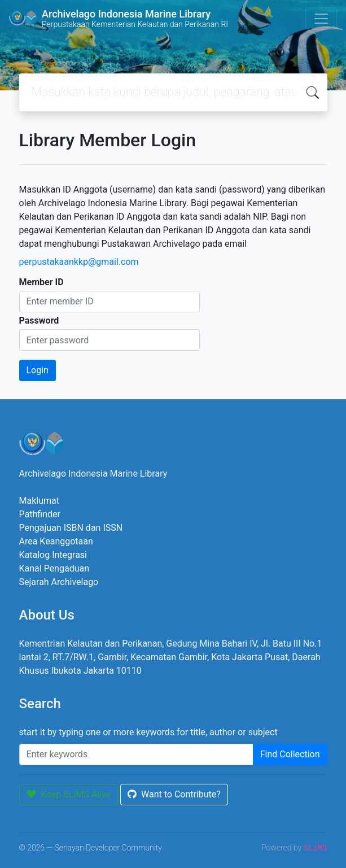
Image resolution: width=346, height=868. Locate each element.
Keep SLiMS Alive (69, 794)
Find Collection (290, 754)
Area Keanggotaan (56, 541)
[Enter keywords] (136, 754)
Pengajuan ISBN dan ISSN (71, 528)
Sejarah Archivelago (59, 582)
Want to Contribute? (174, 794)
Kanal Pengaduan (54, 568)
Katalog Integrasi (53, 555)
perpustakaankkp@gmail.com (79, 262)
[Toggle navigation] (321, 19)
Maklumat (39, 501)
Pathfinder (40, 514)
